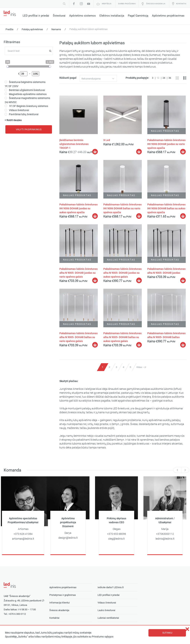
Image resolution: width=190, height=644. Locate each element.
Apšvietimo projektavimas (168, 16)
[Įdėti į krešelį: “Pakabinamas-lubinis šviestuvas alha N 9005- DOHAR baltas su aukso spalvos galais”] (139, 345)
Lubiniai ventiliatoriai (108, 617)
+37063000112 (168, 533)
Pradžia (9, 29)
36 (170, 78)
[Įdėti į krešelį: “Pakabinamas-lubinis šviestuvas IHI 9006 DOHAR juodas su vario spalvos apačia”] (183, 152)
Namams (56, 29)
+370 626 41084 (26, 533)
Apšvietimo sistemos (82, 16)
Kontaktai (181, 4)
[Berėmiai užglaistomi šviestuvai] (6, 90)
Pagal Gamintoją (138, 16)
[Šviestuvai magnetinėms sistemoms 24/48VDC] (6, 98)
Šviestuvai (59, 16)
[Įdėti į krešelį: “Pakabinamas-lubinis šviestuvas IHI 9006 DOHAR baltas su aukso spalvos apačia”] (183, 216)
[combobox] (99, 78)
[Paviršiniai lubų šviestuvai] (6, 114)
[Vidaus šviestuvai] (6, 110)
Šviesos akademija (156, 4)
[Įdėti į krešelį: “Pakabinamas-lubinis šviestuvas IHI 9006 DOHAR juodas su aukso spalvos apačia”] (95, 216)
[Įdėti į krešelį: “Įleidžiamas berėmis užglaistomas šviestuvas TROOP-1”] (95, 152)
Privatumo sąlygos (103, 637)
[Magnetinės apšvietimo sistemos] (6, 94)
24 (164, 78)
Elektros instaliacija (112, 16)
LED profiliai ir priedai (36, 16)
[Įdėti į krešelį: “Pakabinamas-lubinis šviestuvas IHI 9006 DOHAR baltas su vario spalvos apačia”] (139, 216)
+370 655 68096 (119, 533)
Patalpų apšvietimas (32, 29)
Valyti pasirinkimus (29, 129)
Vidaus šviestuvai (107, 602)
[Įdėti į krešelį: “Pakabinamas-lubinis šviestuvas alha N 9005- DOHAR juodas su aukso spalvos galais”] (139, 280)
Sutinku (167, 633)
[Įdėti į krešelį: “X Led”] (139, 152)
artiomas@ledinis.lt (26, 538)
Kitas (139, 367)
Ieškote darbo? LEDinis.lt (111, 587)
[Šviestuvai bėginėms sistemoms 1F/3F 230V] (6, 82)
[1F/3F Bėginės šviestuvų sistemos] (6, 106)
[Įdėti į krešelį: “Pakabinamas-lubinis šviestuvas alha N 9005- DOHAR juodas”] (183, 280)
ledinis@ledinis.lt (168, 538)
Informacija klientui (59, 602)
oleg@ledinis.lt (119, 538)
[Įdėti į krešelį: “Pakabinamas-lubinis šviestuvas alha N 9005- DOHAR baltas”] (183, 345)
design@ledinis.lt (71, 537)
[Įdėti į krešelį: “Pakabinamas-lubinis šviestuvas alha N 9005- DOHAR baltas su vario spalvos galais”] (95, 345)
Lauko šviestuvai (106, 610)
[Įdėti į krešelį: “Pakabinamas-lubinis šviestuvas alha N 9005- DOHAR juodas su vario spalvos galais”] (95, 280)
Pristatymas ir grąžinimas (63, 594)
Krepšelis (107, 4)
